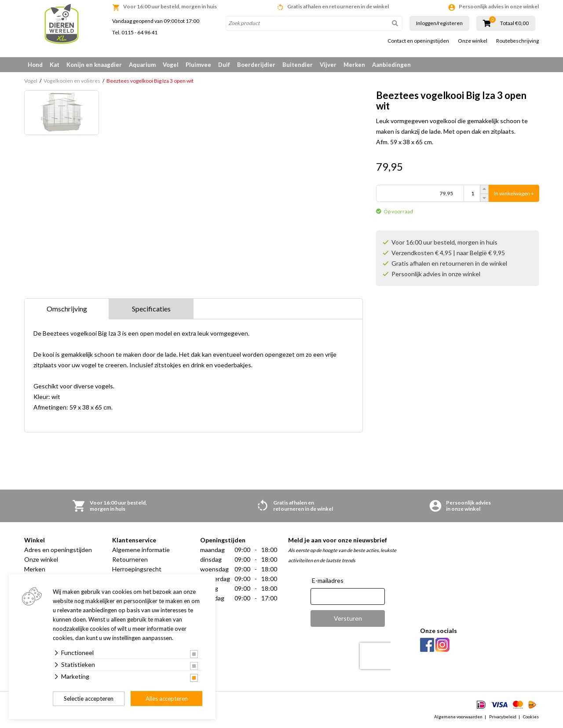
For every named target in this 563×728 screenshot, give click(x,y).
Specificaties (151, 309)
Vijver (328, 65)
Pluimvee (198, 65)
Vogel (171, 65)
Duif (224, 65)
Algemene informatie (141, 550)
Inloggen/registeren (439, 23)
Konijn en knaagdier (94, 65)
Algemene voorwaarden (458, 717)
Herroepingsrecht (137, 569)
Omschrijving (67, 309)
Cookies (531, 717)
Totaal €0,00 (514, 23)
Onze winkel (473, 41)
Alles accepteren (167, 699)
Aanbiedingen (391, 65)
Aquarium (142, 65)
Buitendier (298, 65)
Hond (35, 65)
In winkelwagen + (514, 193)
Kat (55, 65)
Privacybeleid (503, 717)
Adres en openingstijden (58, 550)
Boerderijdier (256, 65)
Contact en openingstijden (418, 41)
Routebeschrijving (517, 41)
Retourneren (130, 559)
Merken (354, 65)
